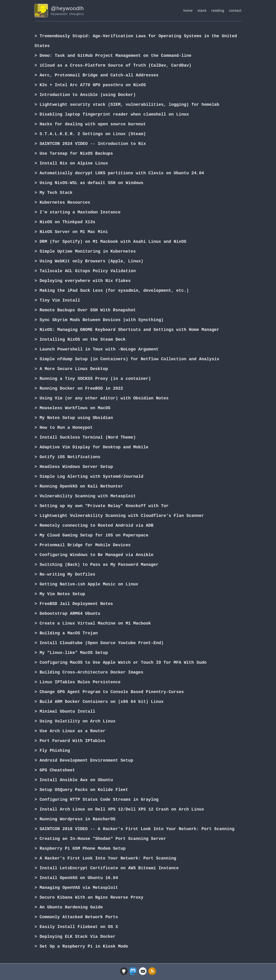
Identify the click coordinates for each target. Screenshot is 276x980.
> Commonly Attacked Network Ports (76, 917)
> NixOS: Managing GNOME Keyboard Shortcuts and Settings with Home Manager (127, 330)
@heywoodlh (67, 8)
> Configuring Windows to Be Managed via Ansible (94, 555)
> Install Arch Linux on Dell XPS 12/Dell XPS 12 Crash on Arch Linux (119, 810)
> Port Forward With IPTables (70, 741)
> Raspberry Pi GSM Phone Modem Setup (80, 849)
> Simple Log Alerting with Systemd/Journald (89, 477)
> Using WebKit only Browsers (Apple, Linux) (89, 261)
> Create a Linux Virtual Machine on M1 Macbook (93, 624)
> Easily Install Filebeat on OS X (76, 927)
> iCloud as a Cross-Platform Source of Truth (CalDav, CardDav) (113, 66)
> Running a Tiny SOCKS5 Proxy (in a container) (93, 379)
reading (218, 11)
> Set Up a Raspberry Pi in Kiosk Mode (81, 947)
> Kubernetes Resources (62, 203)
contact (235, 11)
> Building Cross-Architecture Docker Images (89, 673)
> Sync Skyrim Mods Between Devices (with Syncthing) (99, 320)
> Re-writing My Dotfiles (65, 575)
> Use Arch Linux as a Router (70, 731)
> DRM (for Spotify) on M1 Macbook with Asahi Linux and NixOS (110, 242)
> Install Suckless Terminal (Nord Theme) (85, 438)
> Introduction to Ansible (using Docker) (85, 95)
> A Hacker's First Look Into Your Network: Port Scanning (105, 859)
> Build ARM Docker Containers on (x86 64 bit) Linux (99, 702)
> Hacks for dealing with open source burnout (90, 124)
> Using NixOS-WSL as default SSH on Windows (89, 183)
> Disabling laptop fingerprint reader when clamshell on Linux (112, 115)
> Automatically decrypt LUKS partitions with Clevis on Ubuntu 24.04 (119, 173)
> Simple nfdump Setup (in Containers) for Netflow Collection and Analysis (127, 359)
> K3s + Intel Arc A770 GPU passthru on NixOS (90, 85)
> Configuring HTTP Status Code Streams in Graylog (97, 800)
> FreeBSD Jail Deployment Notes (74, 604)
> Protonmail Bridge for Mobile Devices (83, 545)
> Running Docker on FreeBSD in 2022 (79, 389)
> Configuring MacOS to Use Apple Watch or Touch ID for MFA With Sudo (121, 663)
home (188, 11)
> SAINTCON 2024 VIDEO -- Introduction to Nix (90, 144)
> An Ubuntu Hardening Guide (69, 907)
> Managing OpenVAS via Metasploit (76, 888)
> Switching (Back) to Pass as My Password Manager (97, 565)
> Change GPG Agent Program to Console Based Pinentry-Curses (109, 692)
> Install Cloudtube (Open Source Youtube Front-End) (99, 643)
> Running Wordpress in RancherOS (75, 819)
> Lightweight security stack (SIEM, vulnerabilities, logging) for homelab (127, 105)
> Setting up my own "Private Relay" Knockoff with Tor (102, 506)
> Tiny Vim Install (57, 301)
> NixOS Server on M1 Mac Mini (71, 232)
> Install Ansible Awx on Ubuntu (74, 780)
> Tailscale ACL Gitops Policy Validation (85, 271)
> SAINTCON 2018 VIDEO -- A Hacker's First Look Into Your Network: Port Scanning (134, 829)
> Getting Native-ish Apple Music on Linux (86, 584)
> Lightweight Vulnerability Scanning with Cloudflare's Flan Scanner (119, 516)
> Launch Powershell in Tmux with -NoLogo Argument (97, 350)
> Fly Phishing (52, 751)
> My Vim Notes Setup (60, 594)
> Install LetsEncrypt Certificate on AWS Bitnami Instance (107, 868)
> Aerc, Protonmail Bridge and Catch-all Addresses (97, 75)
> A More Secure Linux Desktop (71, 369)
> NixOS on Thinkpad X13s (65, 222)
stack (202, 11)
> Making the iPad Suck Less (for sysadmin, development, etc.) (112, 291)
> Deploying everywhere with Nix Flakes (83, 281)
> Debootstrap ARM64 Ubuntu (67, 614)
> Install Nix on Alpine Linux (71, 164)
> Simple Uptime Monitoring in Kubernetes (85, 252)
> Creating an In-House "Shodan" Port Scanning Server (100, 839)
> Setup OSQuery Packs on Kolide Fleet (81, 790)
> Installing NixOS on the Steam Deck (80, 340)
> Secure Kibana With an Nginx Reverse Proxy (89, 898)
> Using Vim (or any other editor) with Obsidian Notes (102, 398)
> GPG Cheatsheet (55, 770)
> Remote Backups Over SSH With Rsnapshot (85, 310)
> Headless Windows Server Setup (74, 467)
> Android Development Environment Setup (84, 761)
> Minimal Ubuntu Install (65, 712)
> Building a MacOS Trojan (66, 633)
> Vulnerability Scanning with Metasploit (85, 496)
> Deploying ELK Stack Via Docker (75, 937)
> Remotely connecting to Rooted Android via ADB (94, 526)
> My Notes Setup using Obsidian (74, 418)
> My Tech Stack (53, 193)
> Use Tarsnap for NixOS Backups (74, 154)
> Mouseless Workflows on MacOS (72, 408)
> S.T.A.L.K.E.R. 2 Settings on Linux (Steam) (90, 134)
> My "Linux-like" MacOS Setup (71, 653)
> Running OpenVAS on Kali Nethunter (79, 487)
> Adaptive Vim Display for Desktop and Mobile (91, 447)
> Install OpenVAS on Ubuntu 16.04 (76, 878)
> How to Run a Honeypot (64, 428)
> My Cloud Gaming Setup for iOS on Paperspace (91, 535)
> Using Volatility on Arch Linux (75, 721)
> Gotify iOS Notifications (67, 457)
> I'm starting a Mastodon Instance (78, 212)
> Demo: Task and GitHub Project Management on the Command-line (113, 56)
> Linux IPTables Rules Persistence (78, 682)
